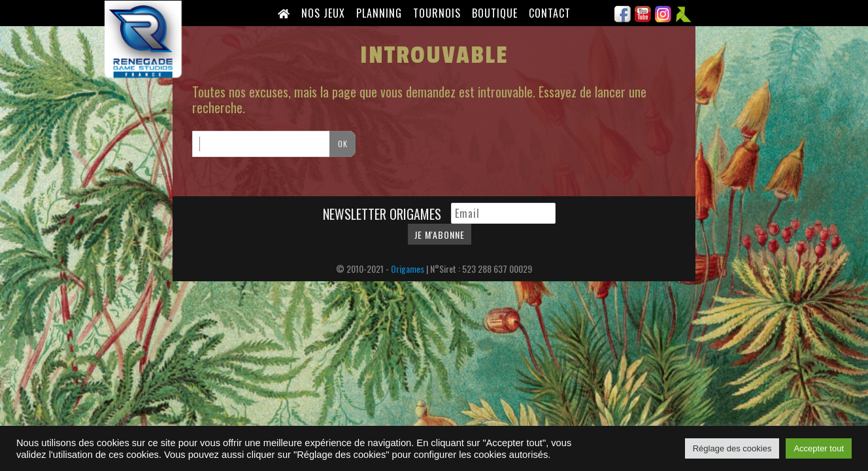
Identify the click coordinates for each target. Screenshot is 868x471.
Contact (550, 13)
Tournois (437, 13)
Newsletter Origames (384, 214)
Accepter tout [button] (819, 448)
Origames (408, 269)
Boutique (495, 13)
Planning (379, 13)
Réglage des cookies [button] (732, 448)
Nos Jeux (323, 13)
